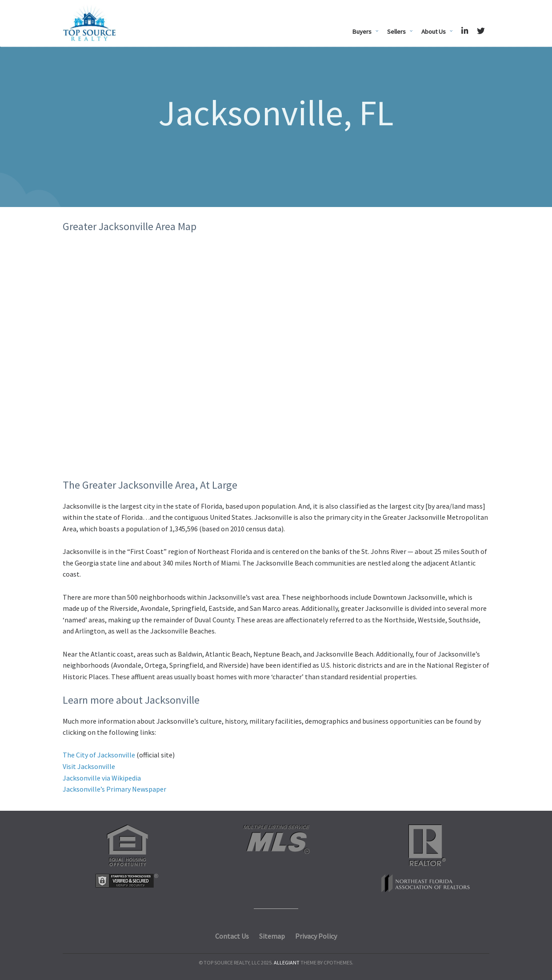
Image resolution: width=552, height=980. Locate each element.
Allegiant (287, 962)
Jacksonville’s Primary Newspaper (114, 789)
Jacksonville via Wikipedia (102, 778)
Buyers (362, 32)
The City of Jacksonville (99, 755)
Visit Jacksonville (89, 766)
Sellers (396, 32)
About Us (434, 32)
